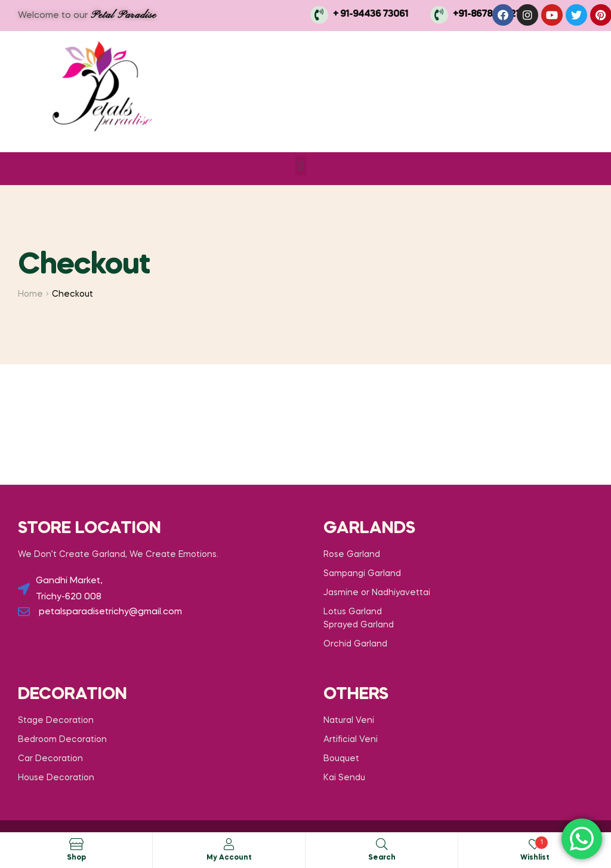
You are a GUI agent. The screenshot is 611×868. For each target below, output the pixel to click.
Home (30, 294)
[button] (301, 166)
